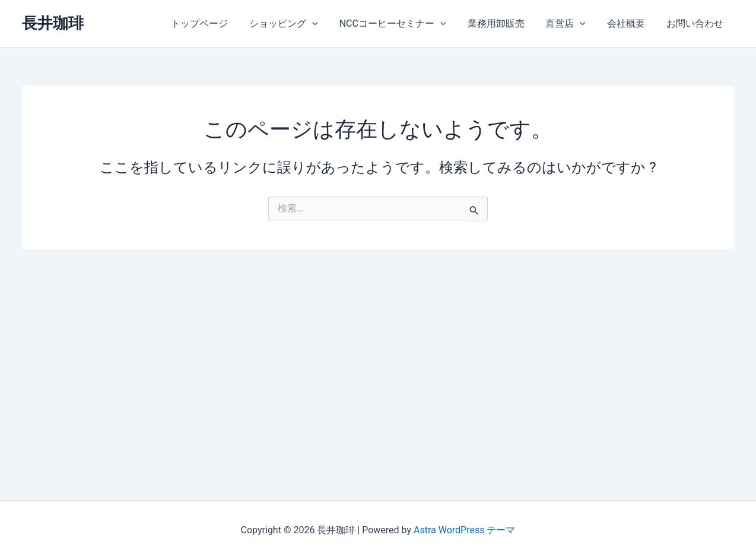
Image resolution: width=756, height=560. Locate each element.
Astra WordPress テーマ (464, 530)
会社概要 (630, 23)
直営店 (571, 24)
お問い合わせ (696, 23)
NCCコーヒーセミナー (404, 24)
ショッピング (297, 24)
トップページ (215, 23)
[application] (325, 24)
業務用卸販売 (504, 23)
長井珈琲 (53, 23)
